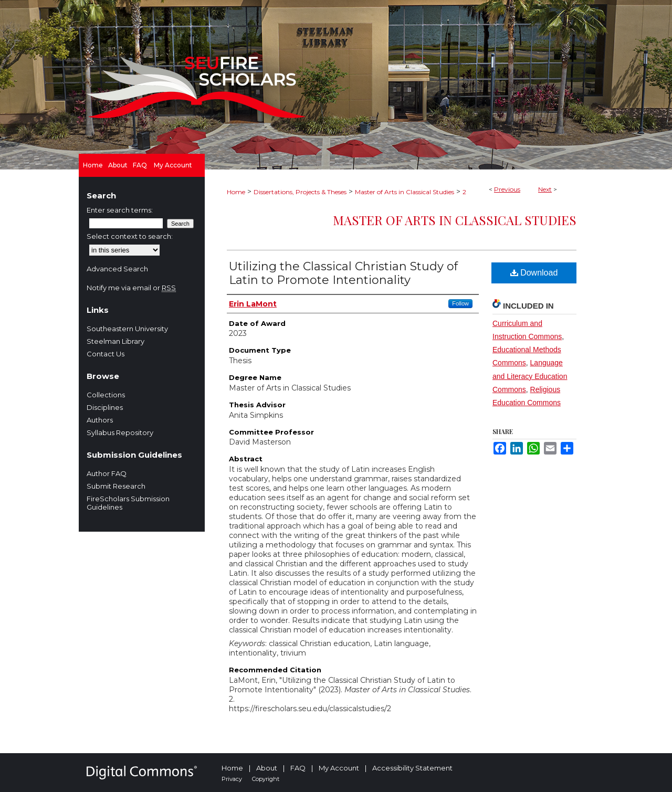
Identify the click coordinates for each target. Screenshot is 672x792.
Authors (100, 420)
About (267, 768)
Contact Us (106, 354)
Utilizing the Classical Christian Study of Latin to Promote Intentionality (343, 273)
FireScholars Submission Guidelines (128, 503)
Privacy (232, 779)
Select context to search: (130, 236)
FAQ (298, 768)
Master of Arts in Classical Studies (405, 192)
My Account (339, 768)
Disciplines (105, 407)
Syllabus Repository (120, 432)
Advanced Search (117, 269)
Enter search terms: (120, 210)
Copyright (266, 779)
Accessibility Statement (412, 768)
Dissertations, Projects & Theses (300, 192)
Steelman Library (115, 341)
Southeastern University (127, 329)
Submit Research (116, 486)
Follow (460, 303)
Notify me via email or (131, 288)
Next (545, 189)
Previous (507, 189)
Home (236, 192)
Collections (106, 395)
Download (534, 273)
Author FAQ (107, 473)
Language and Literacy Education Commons (530, 376)
